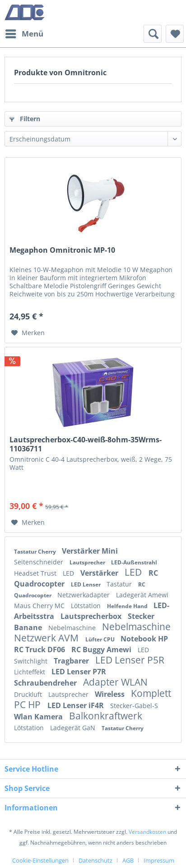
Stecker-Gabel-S (134, 706)
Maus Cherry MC (40, 606)
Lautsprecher (88, 562)
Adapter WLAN (115, 682)
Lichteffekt (30, 672)
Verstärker (100, 573)
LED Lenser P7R (79, 672)
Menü (24, 33)
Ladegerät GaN (74, 728)
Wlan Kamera (39, 717)
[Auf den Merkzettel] (28, 333)
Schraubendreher (46, 683)
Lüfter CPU (101, 639)
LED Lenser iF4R (77, 705)
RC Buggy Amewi (102, 650)
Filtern (25, 119)
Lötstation (87, 606)
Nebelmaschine (73, 628)
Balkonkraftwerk (106, 716)
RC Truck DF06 (40, 650)
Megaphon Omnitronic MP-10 (62, 250)
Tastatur (120, 584)
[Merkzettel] (175, 34)
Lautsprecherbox (92, 616)
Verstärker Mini (90, 551)
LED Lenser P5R (130, 660)
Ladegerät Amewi (142, 595)
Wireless (111, 694)
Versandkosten (147, 832)
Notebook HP (144, 639)
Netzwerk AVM (47, 638)
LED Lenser (86, 584)
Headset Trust (36, 573)
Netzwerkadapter (84, 595)
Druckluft (29, 694)
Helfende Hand (128, 606)
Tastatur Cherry (36, 552)
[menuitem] (24, 34)
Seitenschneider (40, 562)
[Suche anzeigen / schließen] (153, 34)
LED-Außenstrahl (134, 562)
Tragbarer (72, 661)
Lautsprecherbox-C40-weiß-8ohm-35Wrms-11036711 (86, 444)
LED (69, 573)
